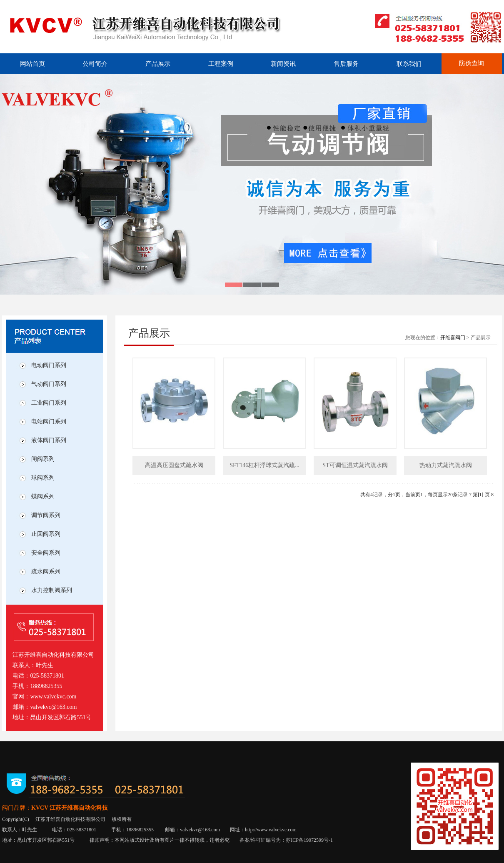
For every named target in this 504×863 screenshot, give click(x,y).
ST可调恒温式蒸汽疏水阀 (355, 465)
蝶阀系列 (43, 497)
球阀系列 (43, 478)
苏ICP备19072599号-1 (309, 840)
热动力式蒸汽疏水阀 (446, 465)
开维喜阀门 (453, 338)
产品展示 (158, 64)
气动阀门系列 (49, 384)
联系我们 (409, 64)
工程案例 (221, 64)
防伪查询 (472, 63)
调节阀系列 (46, 515)
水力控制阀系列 (52, 590)
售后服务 (346, 64)
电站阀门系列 (49, 421)
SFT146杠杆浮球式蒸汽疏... (264, 465)
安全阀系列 (46, 553)
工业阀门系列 (49, 403)
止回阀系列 (46, 534)
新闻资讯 (283, 64)
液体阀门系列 (49, 440)
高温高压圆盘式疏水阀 (174, 465)
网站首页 (32, 64)
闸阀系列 (43, 459)
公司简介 (95, 64)
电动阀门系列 (49, 365)
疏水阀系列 (46, 572)
